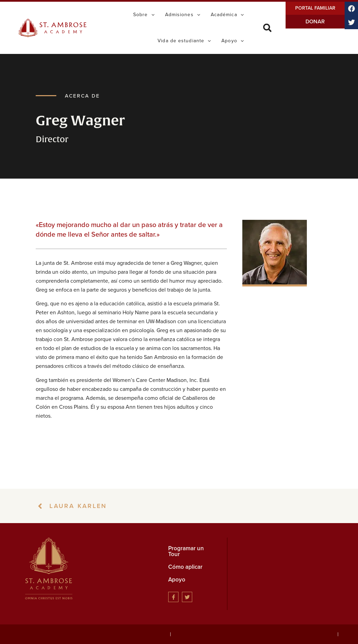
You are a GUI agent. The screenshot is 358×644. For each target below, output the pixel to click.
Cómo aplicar (185, 567)
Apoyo (177, 580)
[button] (267, 28)
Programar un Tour (186, 551)
